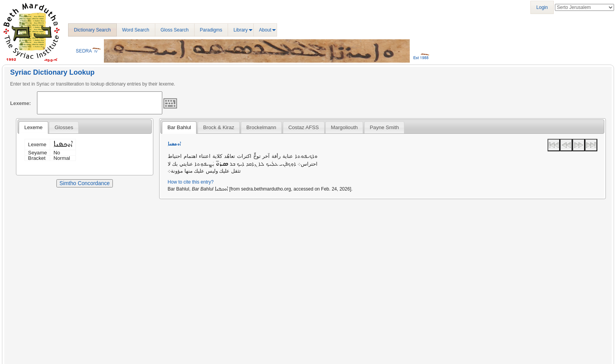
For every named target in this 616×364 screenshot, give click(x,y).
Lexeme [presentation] (33, 127)
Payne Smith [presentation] (384, 127)
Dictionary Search (92, 30)
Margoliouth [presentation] (344, 127)
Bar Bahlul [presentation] (179, 127)
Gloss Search (175, 30)
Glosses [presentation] (64, 127)
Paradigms (211, 30)
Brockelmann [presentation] (261, 127)
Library (241, 30)
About (265, 30)
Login (542, 7)
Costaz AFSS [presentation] (304, 127)
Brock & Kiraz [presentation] (219, 127)
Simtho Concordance (85, 183)
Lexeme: (21, 103)
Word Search (136, 30)
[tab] (33, 128)
